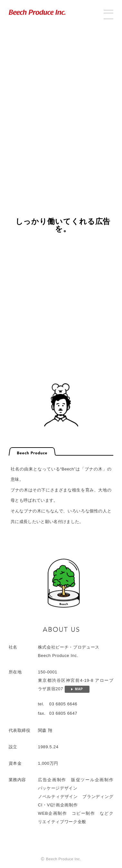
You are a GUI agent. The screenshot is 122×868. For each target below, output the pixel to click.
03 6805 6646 (63, 706)
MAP (79, 691)
